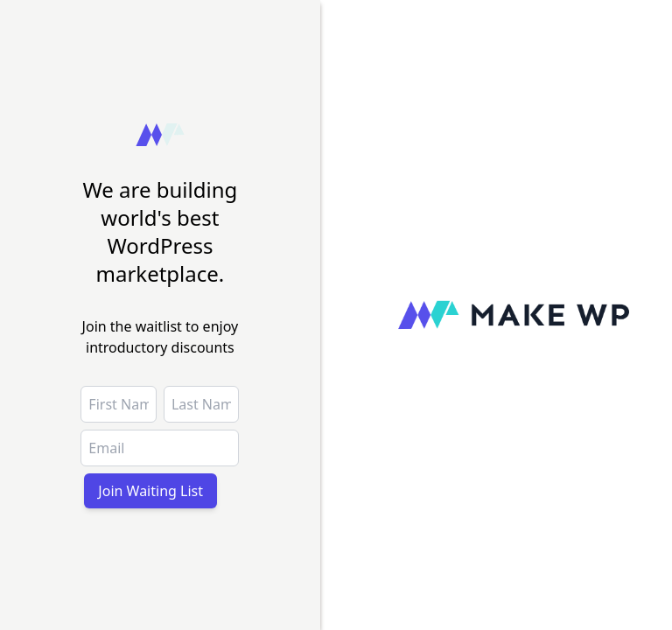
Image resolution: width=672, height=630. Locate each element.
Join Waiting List (150, 491)
